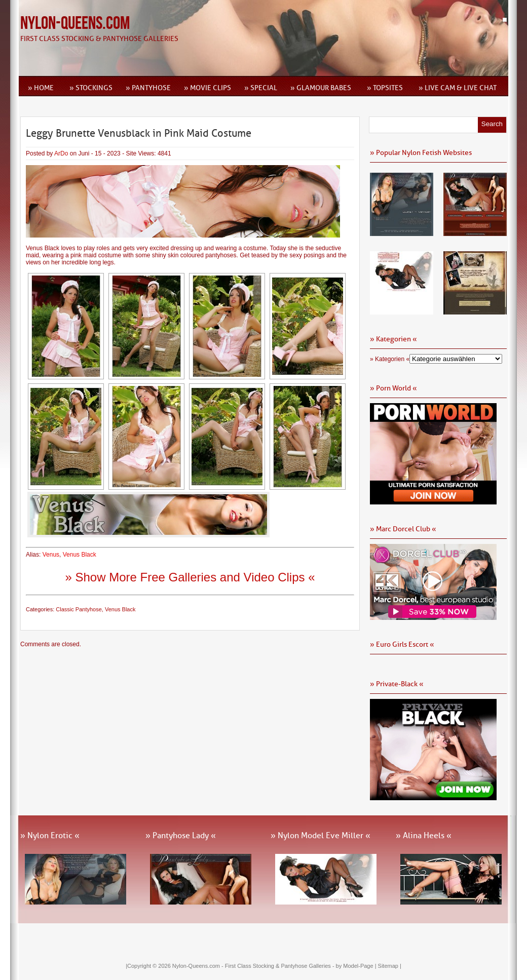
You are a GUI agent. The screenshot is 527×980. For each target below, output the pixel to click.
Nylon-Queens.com (75, 24)
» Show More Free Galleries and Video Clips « (190, 577)
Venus (51, 555)
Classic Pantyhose (79, 609)
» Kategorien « (390, 359)
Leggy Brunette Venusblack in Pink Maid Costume (139, 133)
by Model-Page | (357, 966)
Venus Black (80, 555)
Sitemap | (390, 966)
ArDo (61, 153)
